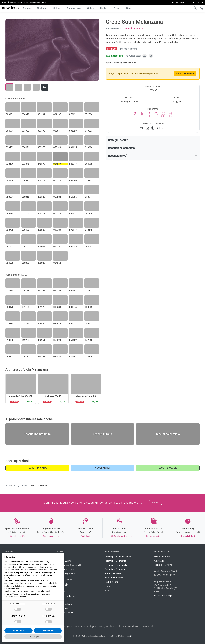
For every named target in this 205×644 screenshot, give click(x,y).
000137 (73, 213)
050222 (89, 324)
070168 (73, 357)
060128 (57, 213)
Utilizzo (56, 8)
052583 (41, 197)
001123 (41, 307)
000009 (41, 246)
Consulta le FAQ (188, 536)
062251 (41, 340)
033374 (73, 307)
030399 (73, 246)
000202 (89, 307)
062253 (26, 340)
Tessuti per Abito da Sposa (118, 557)
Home (8, 485)
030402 (10, 147)
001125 (73, 147)
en (193, 2)
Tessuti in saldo (37, 468)
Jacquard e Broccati (114, 578)
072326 (89, 357)
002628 (73, 131)
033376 (26, 164)
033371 (89, 291)
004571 (10, 131)
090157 (73, 291)
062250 (89, 340)
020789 (57, 230)
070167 (41, 357)
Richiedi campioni (154, 536)
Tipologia (42, 8)
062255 (10, 246)
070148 (89, 230)
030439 (10, 164)
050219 (41, 180)
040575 (26, 180)
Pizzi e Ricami (111, 582)
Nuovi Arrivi (102, 468)
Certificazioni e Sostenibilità (69, 565)
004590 (89, 164)
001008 (73, 180)
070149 (57, 147)
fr (198, 2)
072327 (57, 357)
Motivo (104, 8)
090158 (10, 340)
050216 (26, 197)
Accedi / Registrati (185, 74)
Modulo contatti (162, 557)
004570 (10, 263)
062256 (89, 213)
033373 (89, 131)
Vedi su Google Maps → (164, 596)
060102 (73, 340)
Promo (117, 8)
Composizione (74, 8)
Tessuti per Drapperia (115, 569)
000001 (10, 114)
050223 (89, 180)
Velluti (108, 590)
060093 (57, 340)
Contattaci (85, 536)
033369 (26, 131)
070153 (26, 291)
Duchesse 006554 (53, 396)
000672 (26, 114)
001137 (57, 114)
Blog (129, 8)
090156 (57, 291)
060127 (41, 213)
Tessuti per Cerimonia (115, 561)
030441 (26, 147)
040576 (41, 164)
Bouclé (108, 586)
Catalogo (28, 8)
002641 (57, 131)
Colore (91, 8)
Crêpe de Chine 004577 (21, 396)
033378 (10, 307)
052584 (57, 197)
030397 (57, 246)
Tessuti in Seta (102, 434)
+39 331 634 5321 (163, 565)
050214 (89, 197)
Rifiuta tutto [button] (19, 631)
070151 (73, 114)
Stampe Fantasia (113, 574)
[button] (153, 140)
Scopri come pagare (51, 536)
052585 (73, 197)
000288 (57, 307)
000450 (26, 230)
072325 (41, 291)
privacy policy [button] (10, 567)
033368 (10, 291)
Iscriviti (155, 503)
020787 (26, 357)
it (202, 2)
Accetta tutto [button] (48, 631)
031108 (26, 307)
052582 (57, 324)
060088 (41, 263)
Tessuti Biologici (168, 468)
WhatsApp (159, 561)
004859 (26, 324)
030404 (89, 147)
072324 (89, 114)
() (141, 29)
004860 (10, 180)
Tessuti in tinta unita (37, 434)
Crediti (130, 636)
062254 (26, 213)
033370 (41, 131)
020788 (10, 230)
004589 (41, 324)
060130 (26, 246)
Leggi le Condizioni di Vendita (120, 536)
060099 (10, 213)
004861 (89, 246)
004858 (57, 263)
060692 (10, 357)
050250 (26, 263)
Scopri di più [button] (33, 636)
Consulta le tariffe (17, 536)
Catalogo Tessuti (20, 485)
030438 (10, 324)
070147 (73, 230)
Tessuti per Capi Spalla (116, 565)
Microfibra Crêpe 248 (86, 396)
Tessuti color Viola (168, 434)
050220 (57, 180)
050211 (73, 324)
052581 (10, 197)
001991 (41, 114)
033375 (41, 147)
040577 (73, 164)
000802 (41, 230)
